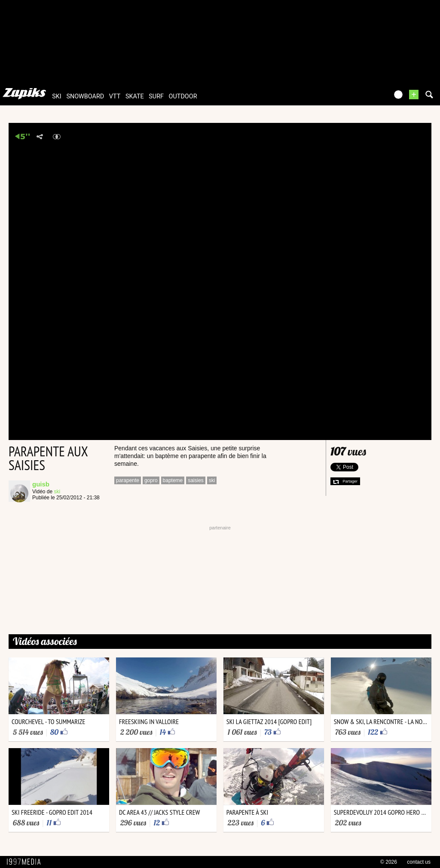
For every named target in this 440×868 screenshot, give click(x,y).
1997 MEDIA (26, 862)
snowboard (85, 96)
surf (156, 96)
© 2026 (389, 862)
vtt (115, 96)
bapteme (173, 480)
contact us (419, 862)
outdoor (183, 96)
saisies (196, 480)
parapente (128, 480)
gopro (151, 480)
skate (135, 96)
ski (57, 96)
